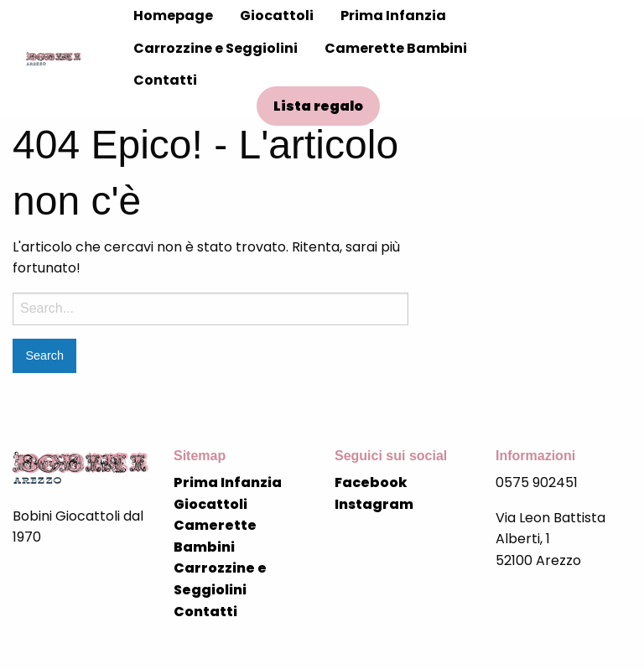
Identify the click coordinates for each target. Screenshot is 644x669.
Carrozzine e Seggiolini (216, 48)
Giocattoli (277, 16)
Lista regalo (318, 106)
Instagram (374, 504)
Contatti (165, 80)
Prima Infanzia (393, 16)
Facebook (371, 482)
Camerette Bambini (396, 48)
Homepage (173, 16)
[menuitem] (173, 16)
